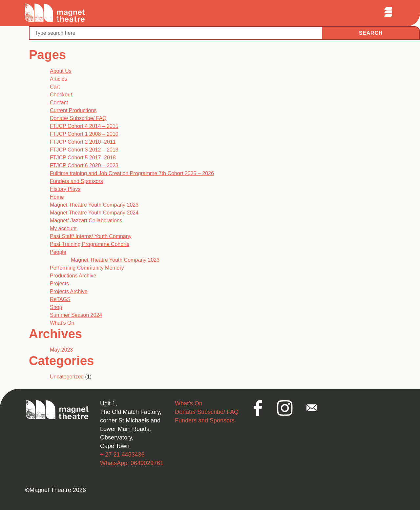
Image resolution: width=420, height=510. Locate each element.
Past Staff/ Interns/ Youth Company (91, 236)
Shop (56, 307)
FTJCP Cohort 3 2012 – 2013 (84, 150)
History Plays (65, 189)
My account (63, 228)
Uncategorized (67, 377)
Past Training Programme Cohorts (90, 244)
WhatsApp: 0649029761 (132, 463)
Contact (59, 102)
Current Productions (73, 110)
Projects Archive (69, 291)
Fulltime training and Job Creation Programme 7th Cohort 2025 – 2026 (132, 173)
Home (57, 197)
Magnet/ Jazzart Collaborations (86, 221)
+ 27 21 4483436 (122, 455)
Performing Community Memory (87, 268)
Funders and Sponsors (76, 181)
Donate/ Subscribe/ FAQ (78, 118)
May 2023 (61, 350)
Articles (58, 79)
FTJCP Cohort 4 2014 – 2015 (84, 126)
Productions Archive (73, 276)
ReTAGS (60, 299)
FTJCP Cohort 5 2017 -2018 (83, 158)
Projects (59, 284)
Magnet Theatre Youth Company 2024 (94, 213)
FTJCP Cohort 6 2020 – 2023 (84, 165)
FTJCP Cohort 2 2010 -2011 (83, 142)
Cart (55, 87)
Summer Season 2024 (76, 315)
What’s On (62, 323)
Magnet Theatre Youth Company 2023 (94, 205)
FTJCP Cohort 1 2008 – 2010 (84, 134)
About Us (61, 71)
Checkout (61, 95)
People (58, 252)
